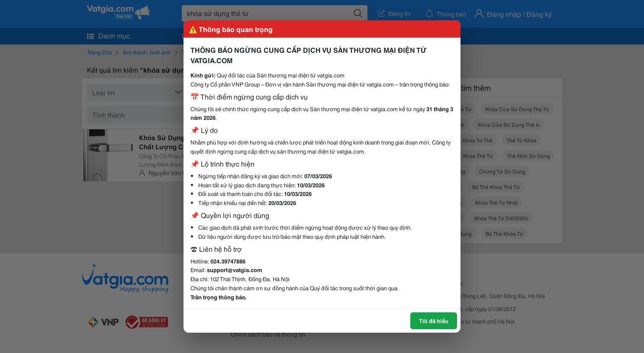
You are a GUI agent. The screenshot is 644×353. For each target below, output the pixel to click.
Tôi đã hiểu (434, 321)
